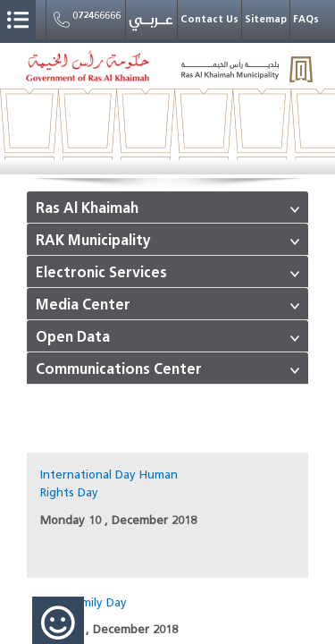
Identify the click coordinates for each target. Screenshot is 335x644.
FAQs (306, 19)
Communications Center (119, 369)
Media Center (83, 305)
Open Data (73, 337)
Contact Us (209, 19)
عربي (151, 24)
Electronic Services (101, 273)
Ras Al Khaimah (87, 208)
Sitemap (266, 19)
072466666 (86, 20)
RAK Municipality (93, 241)
